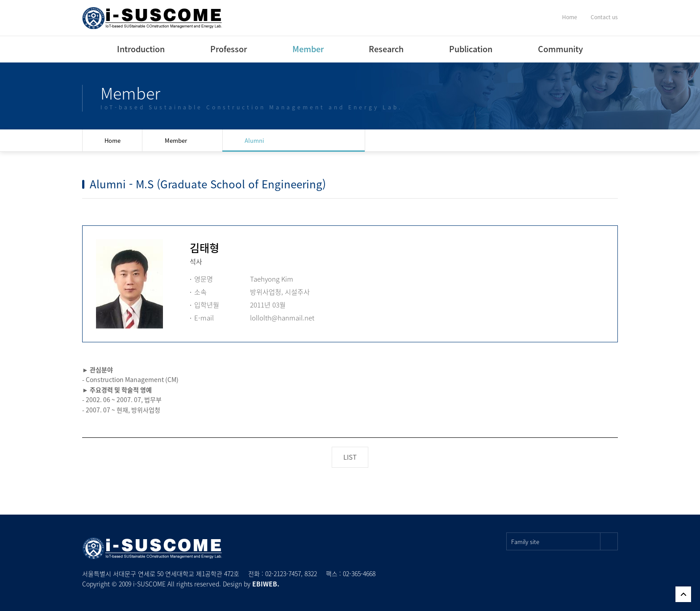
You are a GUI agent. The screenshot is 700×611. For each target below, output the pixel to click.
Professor (229, 49)
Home (570, 17)
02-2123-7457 (283, 574)
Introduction (141, 49)
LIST (350, 457)
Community (560, 49)
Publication (471, 49)
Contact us (604, 17)
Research (386, 49)
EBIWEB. (266, 584)
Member (308, 49)
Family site (565, 541)
